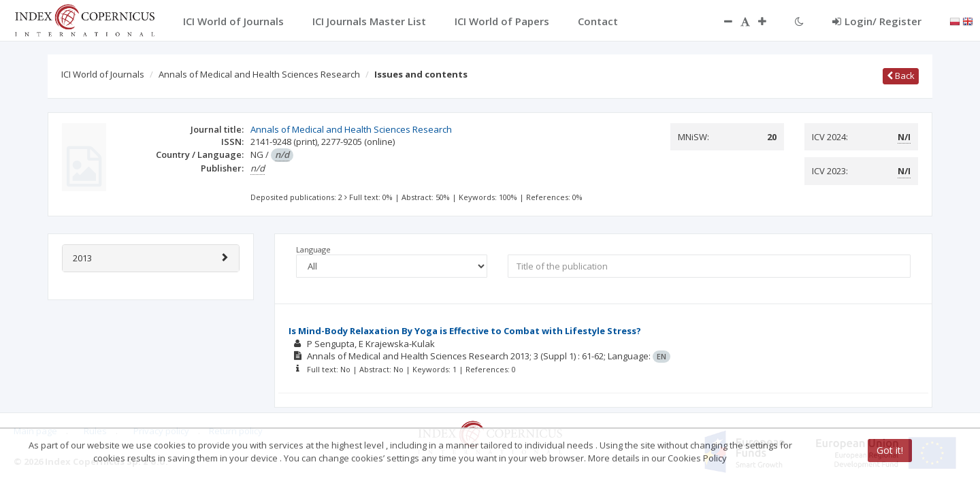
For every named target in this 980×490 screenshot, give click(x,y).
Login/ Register (877, 21)
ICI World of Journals (103, 74)
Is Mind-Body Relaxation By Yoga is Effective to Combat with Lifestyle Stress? (465, 331)
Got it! (890, 450)
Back (901, 76)
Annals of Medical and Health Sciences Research (259, 74)
